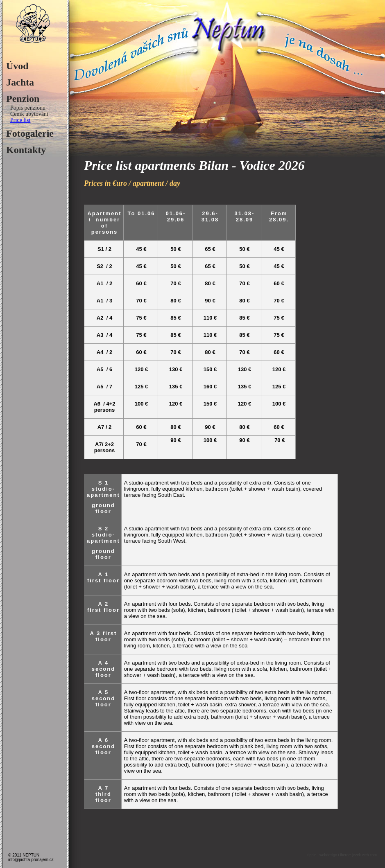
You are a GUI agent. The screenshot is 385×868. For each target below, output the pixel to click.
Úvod (17, 66)
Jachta (20, 82)
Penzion (23, 99)
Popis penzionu (28, 108)
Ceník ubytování (29, 114)
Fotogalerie (30, 133)
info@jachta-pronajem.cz (31, 860)
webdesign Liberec (335, 855)
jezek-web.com (365, 855)
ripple (312, 855)
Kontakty (26, 150)
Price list (20, 120)
